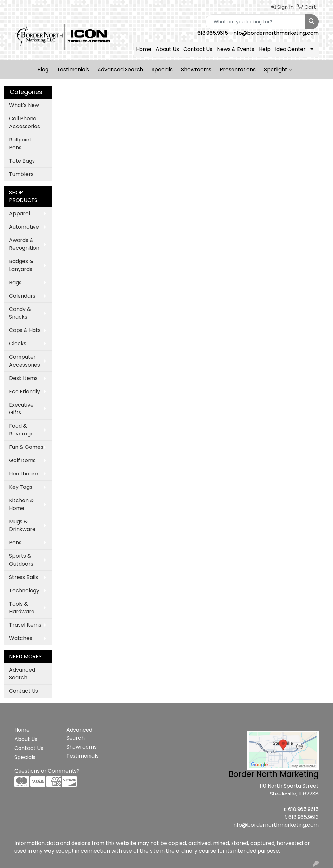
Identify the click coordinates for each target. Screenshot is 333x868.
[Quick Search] (255, 22)
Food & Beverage (21, 430)
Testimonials (73, 69)
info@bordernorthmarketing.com (276, 33)
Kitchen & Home (21, 504)
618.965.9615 (213, 33)
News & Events (236, 49)
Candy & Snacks (20, 313)
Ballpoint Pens (20, 144)
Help (265, 49)
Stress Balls (24, 577)
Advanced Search (120, 69)
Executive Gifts (21, 409)
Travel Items (25, 625)
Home (144, 49)
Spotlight (278, 70)
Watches (21, 638)
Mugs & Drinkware (22, 525)
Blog (43, 69)
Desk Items (23, 378)
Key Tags (21, 487)
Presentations (238, 69)
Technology (24, 590)
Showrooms (196, 69)
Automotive (24, 227)
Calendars (22, 296)
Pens (15, 543)
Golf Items (22, 460)
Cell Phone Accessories (25, 122)
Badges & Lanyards (21, 265)
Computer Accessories (25, 361)
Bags (15, 282)
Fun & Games (26, 447)
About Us (167, 49)
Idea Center (290, 49)
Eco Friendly (25, 391)
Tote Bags (22, 161)
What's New (24, 105)
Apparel (20, 214)
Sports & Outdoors (21, 560)
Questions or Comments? (47, 771)
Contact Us (198, 49)
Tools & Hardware (22, 608)
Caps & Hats (25, 330)
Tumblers (21, 174)
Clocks (18, 344)
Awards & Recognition (24, 244)
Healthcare (24, 474)
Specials (162, 69)
